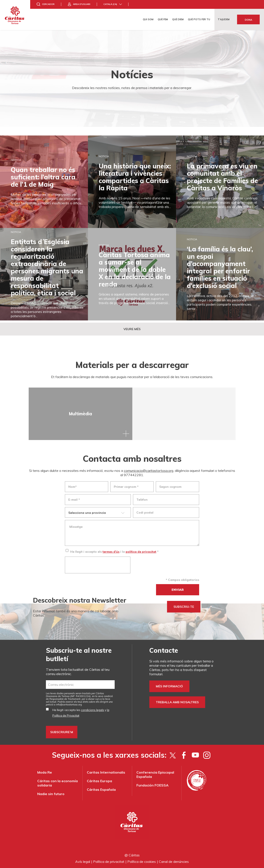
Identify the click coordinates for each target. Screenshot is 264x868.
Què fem (163, 19)
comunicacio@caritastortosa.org (149, 471)
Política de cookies (142, 862)
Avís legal (83, 862)
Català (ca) (110, 4)
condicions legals (93, 710)
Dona (248, 20)
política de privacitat (141, 552)
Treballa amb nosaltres (177, 702)
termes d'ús (111, 552)
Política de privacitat (109, 862)
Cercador (48, 4)
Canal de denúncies (174, 862)
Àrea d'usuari (82, 4)
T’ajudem (224, 19)
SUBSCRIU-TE (184, 607)
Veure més (132, 329)
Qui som (148, 19)
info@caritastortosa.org (69, 705)
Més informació (169, 686)
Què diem (178, 19)
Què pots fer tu (199, 19)
